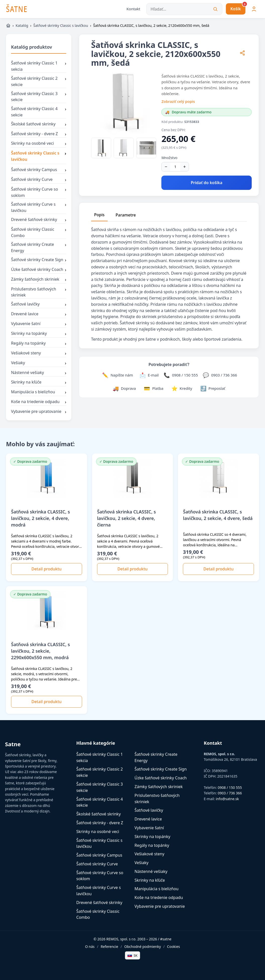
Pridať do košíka (207, 183)
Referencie (109, 947)
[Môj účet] (254, 9)
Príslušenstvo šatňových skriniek (39, 292)
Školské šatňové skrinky (39, 124)
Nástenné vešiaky (39, 373)
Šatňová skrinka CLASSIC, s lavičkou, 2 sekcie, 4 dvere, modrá (41, 518)
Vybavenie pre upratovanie (39, 412)
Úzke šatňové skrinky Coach (39, 270)
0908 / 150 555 (230, 787)
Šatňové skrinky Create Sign (39, 260)
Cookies (174, 947)
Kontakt (133, 9)
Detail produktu (46, 569)
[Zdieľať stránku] (242, 54)
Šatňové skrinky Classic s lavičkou (61, 25)
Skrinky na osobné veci (39, 144)
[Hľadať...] (184, 9)
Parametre (126, 215)
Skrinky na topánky (39, 334)
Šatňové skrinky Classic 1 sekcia (39, 66)
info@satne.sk (227, 799)
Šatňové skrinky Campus (39, 170)
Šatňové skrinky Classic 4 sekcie (39, 112)
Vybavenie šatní (39, 324)
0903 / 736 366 (230, 793)
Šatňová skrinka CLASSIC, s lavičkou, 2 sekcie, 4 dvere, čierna (127, 518)
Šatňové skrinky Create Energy (39, 248)
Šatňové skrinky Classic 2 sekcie (39, 82)
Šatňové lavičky (39, 305)
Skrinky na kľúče (39, 383)
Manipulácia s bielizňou (39, 393)
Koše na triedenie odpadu (39, 402)
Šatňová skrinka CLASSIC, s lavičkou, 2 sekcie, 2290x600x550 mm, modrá (41, 651)
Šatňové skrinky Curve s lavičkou (39, 208)
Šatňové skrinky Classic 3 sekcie (39, 97)
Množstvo (169, 158)
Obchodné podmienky (143, 947)
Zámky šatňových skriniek (39, 280)
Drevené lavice (39, 314)
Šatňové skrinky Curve (39, 180)
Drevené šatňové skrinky (39, 220)
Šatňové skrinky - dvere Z (39, 134)
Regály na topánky (39, 344)
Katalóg (22, 25)
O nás (90, 947)
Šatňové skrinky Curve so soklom (39, 192)
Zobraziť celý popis (178, 101)
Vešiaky (39, 363)
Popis (99, 215)
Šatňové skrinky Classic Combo (39, 233)
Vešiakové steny (39, 353)
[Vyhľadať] (215, 9)
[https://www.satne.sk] (8, 26)
